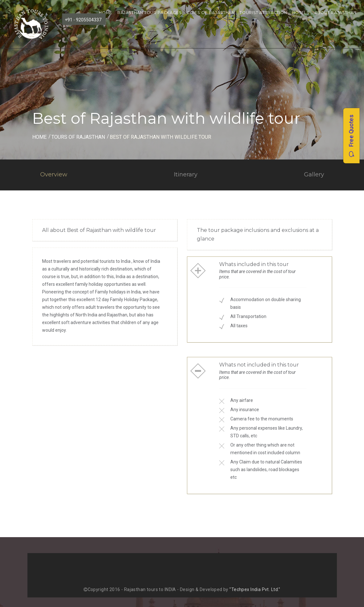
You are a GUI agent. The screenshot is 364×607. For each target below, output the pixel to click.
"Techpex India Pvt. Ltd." (255, 589)
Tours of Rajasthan (78, 137)
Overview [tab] (54, 174)
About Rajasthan (336, 13)
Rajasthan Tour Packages (150, 13)
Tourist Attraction (263, 13)
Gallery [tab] (314, 174)
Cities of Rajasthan (211, 13)
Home (106, 13)
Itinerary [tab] (186, 174)
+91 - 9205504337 (83, 20)
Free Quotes (351, 136)
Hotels (301, 13)
